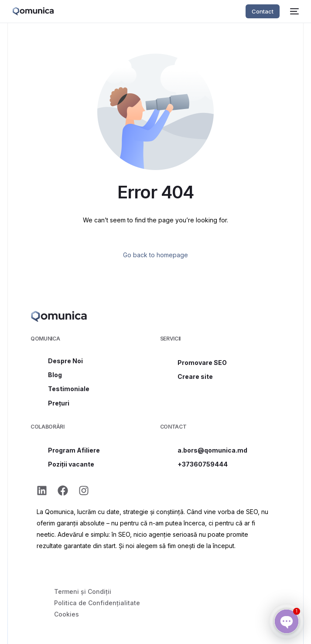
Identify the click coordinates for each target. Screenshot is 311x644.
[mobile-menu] (294, 11)
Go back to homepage (155, 255)
